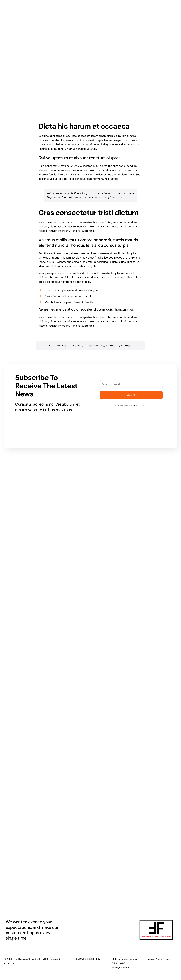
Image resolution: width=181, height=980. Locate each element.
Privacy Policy (138, 405)
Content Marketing (97, 346)
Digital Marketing (113, 346)
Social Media (126, 346)
